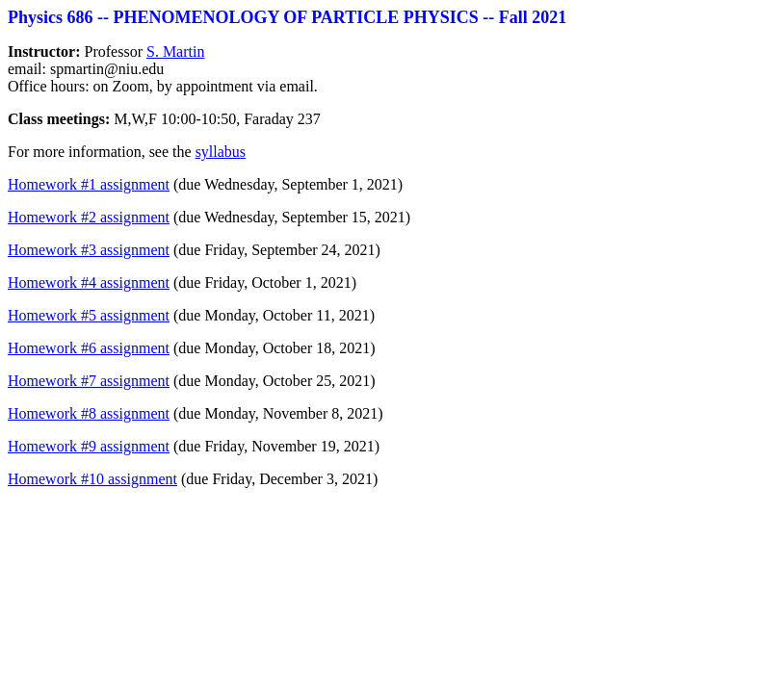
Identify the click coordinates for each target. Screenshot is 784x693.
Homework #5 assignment (89, 315)
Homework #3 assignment (89, 250)
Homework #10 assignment (92, 479)
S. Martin (175, 51)
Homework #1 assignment (89, 184)
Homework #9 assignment (89, 446)
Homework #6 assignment (89, 348)
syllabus (221, 152)
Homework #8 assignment (89, 413)
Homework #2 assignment (89, 217)
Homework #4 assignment (89, 282)
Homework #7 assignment (89, 381)
